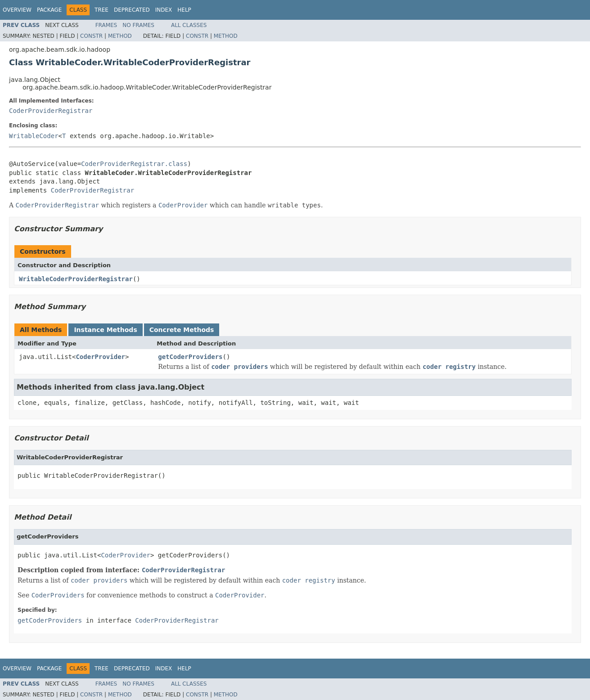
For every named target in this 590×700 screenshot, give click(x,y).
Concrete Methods (182, 330)
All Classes (189, 25)
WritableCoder (34, 136)
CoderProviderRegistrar (51, 111)
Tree (101, 10)
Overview (17, 10)
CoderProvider (100, 357)
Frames (106, 25)
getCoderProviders (190, 357)
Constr (91, 36)
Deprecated (132, 10)
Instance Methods (105, 330)
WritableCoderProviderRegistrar (76, 279)
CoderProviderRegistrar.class (134, 164)
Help (184, 10)
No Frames (138, 25)
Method (120, 36)
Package (49, 10)
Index (164, 10)
